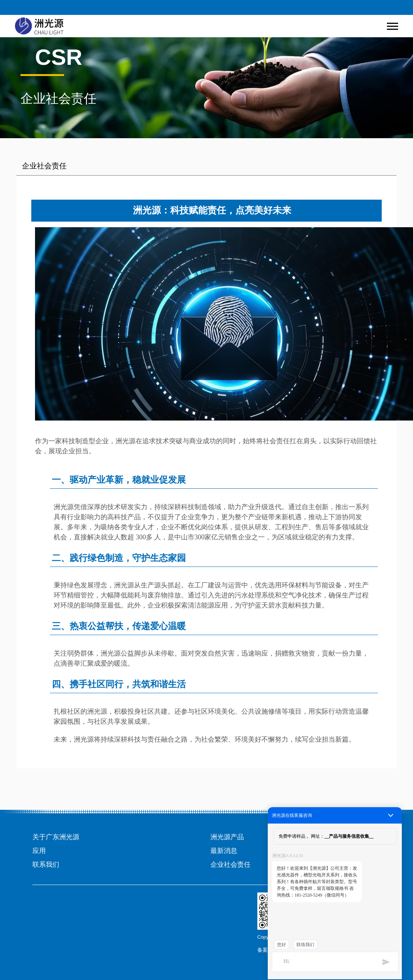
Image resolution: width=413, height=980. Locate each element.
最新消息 (224, 851)
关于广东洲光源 (56, 837)
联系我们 (46, 865)
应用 (39, 851)
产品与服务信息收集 (349, 836)
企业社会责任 (231, 865)
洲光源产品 (227, 837)
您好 (282, 945)
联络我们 (305, 945)
